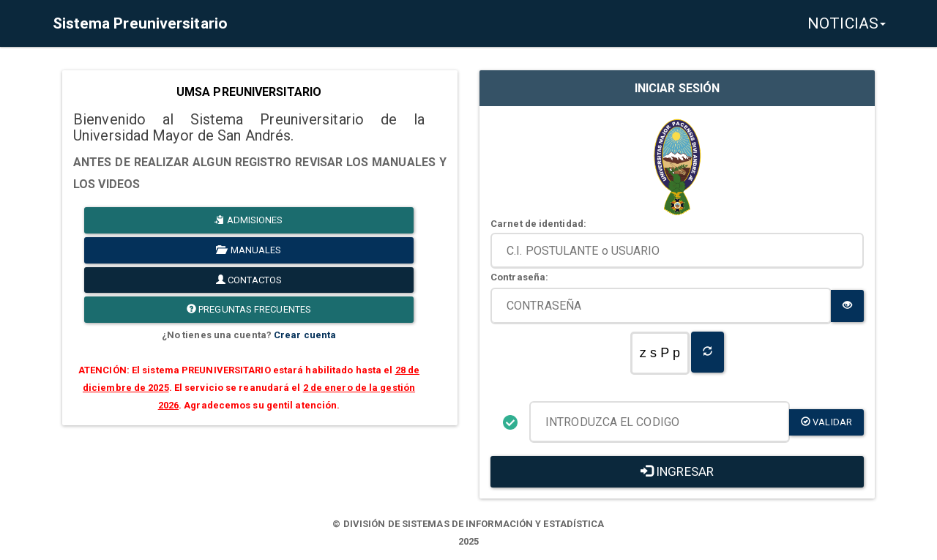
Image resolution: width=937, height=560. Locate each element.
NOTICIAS (847, 23)
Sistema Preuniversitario (139, 23)
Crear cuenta (305, 335)
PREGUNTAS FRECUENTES (249, 309)
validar (826, 422)
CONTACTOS (249, 280)
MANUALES (249, 250)
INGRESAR (677, 471)
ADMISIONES (249, 220)
